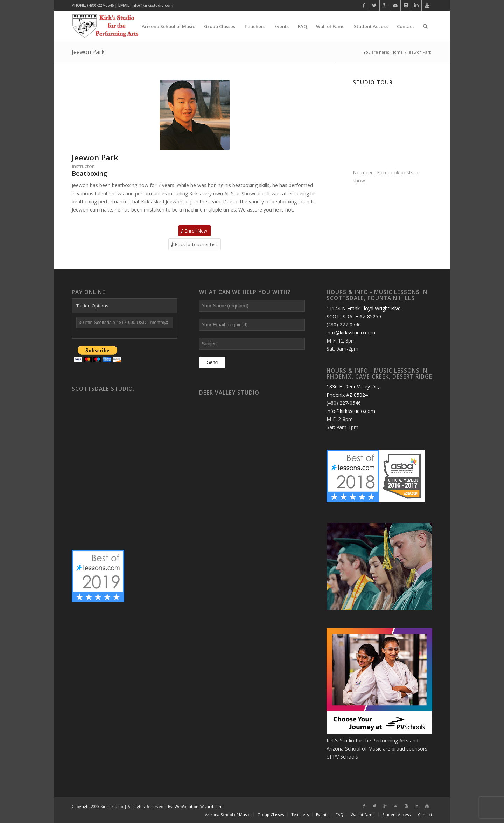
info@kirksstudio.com (351, 333)
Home (397, 52)
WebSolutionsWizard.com (199, 806)
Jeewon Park (88, 52)
